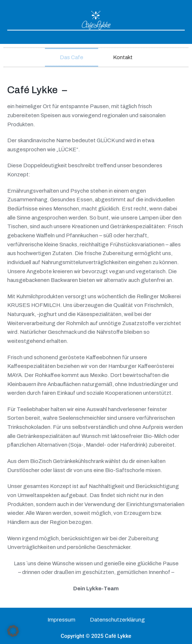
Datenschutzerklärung (117, 620)
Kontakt (123, 57)
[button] (13, 631)
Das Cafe (72, 57)
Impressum (61, 620)
